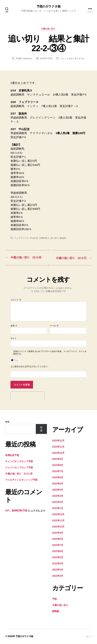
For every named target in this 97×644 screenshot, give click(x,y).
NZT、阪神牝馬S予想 (16, 511)
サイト (14, 339)
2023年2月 (58, 502)
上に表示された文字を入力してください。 (30, 367)
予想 (54, 599)
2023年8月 (58, 465)
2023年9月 (58, 459)
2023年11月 (58, 447)
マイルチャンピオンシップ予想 (21, 480)
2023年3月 (58, 496)
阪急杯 (63, 239)
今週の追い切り (49, 29)
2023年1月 (58, 508)
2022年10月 (58, 527)
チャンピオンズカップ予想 (19, 462)
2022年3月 (58, 570)
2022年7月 (58, 545)
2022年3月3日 (46, 59)
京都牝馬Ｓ (44, 239)
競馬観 (56, 612)
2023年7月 (58, 472)
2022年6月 (58, 552)
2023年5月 (58, 484)
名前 (14, 326)
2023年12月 (58, 441)
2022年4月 (58, 564)
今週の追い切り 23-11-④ (19, 474)
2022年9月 (58, 533)
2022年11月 (58, 521)
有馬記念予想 (12, 455)
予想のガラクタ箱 (48, 7)
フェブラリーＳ (21, 239)
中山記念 (34, 239)
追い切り (55, 239)
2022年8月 (58, 539)
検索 (7, 422)
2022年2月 (58, 576)
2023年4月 (58, 490)
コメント (16, 300)
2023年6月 (58, 478)
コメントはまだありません (73, 59)
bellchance (28, 59)
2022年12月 (58, 515)
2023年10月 (58, 453)
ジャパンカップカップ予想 (19, 468)
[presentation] (27, 396)
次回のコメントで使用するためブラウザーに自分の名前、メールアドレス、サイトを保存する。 (50, 353)
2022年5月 (58, 558)
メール (54, 326)
